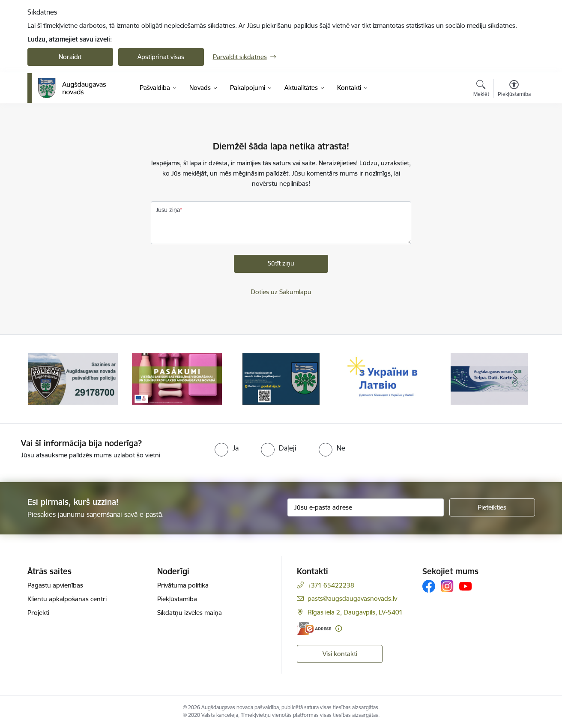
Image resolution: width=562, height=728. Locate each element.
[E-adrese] (314, 628)
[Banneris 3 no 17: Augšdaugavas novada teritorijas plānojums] (281, 378)
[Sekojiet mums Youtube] (466, 586)
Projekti (38, 613)
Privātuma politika (183, 585)
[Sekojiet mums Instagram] (447, 586)
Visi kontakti (340, 654)
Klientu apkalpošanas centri (67, 599)
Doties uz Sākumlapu (281, 292)
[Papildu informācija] (339, 628)
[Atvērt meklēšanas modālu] (481, 90)
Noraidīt (70, 57)
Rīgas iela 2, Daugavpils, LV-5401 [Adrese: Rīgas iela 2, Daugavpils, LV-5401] (355, 612)
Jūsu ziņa (168, 210)
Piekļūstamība (177, 599)
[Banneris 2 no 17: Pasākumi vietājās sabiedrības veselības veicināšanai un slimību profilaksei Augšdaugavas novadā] (177, 378)
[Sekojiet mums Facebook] (429, 586)
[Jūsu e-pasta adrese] (366, 507)
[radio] (227, 448)
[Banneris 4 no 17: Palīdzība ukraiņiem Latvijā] (385, 378)
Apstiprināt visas (161, 57)
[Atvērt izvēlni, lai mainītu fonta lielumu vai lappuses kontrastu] (514, 90)
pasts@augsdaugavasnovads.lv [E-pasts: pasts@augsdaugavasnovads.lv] (352, 598)
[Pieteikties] (492, 507)
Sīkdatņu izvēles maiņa (190, 613)
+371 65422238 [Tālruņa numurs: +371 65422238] (331, 585)
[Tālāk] (515, 379)
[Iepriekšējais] (47, 379)
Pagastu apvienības (55, 585)
